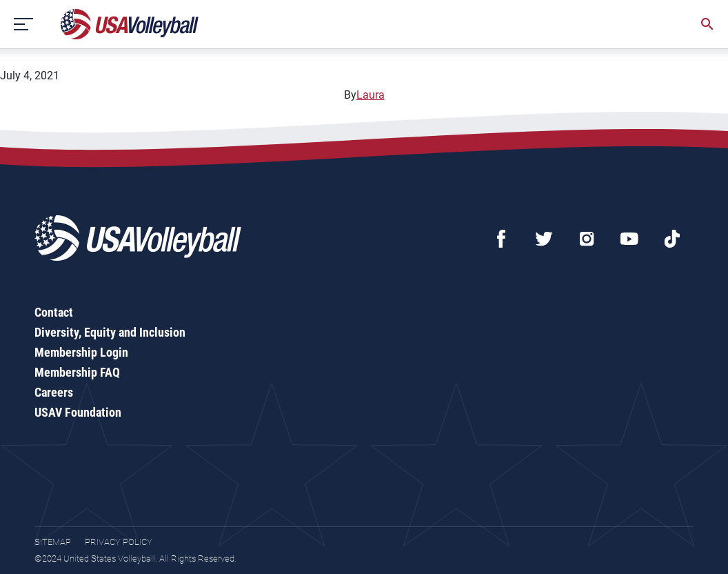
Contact (54, 312)
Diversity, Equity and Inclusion (110, 332)
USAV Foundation (78, 412)
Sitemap (53, 542)
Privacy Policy (119, 542)
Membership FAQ (77, 372)
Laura (371, 95)
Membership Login (81, 352)
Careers (54, 392)
